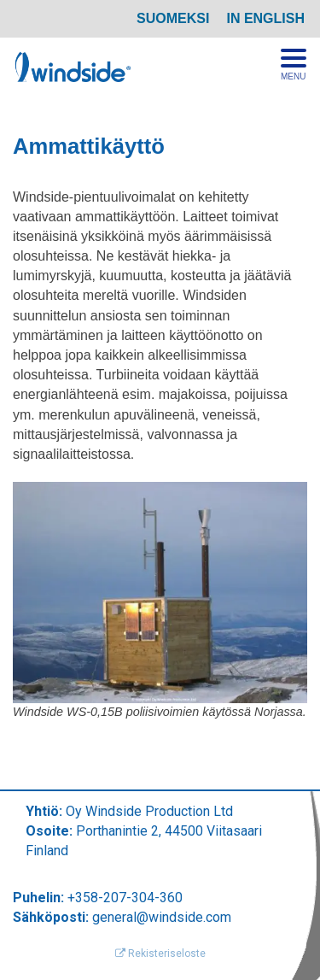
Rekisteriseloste (160, 954)
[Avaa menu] (294, 65)
